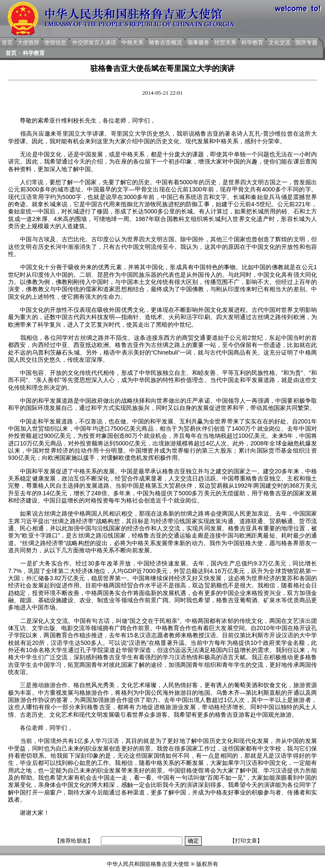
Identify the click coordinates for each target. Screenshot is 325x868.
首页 (7, 42)
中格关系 (133, 42)
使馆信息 (55, 42)
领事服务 (198, 42)
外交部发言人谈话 (94, 42)
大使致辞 (28, 42)
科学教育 (252, 42)
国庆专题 (306, 42)
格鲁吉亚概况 (165, 42)
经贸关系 (225, 42)
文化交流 (279, 42)
